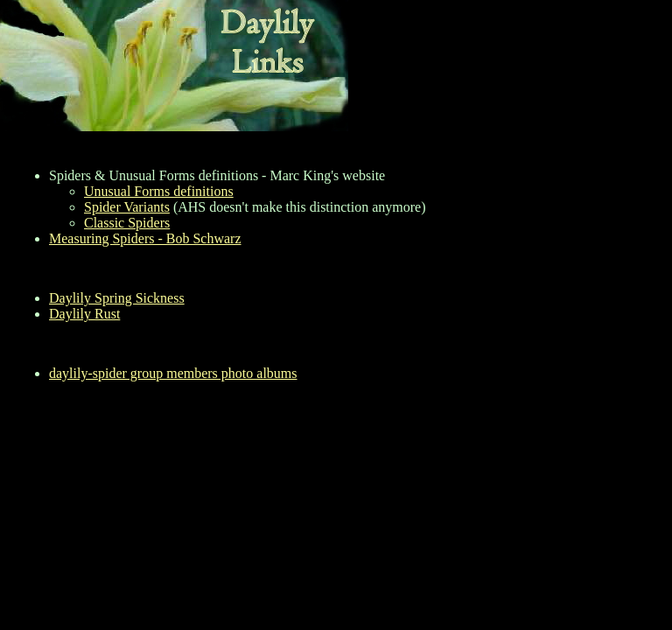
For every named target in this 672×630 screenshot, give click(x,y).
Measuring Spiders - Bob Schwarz (145, 238)
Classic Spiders (127, 223)
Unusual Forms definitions (159, 191)
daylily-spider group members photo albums (173, 373)
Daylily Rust (84, 314)
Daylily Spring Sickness (117, 298)
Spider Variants (127, 207)
